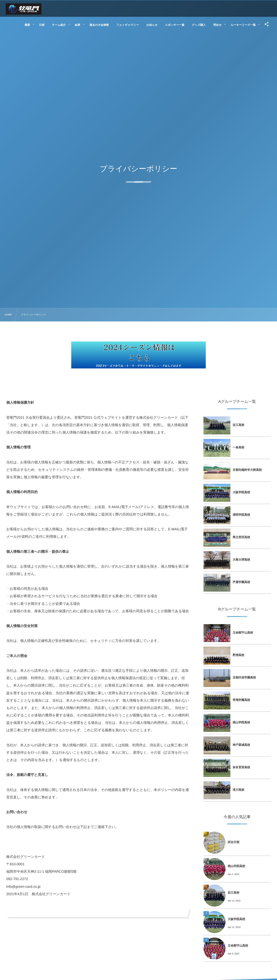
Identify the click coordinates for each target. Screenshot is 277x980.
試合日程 (234, 842)
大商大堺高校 (241, 560)
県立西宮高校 (241, 537)
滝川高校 (238, 790)
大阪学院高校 (241, 492)
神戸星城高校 (241, 745)
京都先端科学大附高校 (247, 470)
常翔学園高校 (241, 700)
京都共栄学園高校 (244, 677)
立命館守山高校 (243, 633)
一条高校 (238, 447)
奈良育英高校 (241, 767)
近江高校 (238, 425)
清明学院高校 (241, 515)
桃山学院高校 (241, 722)
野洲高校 (238, 655)
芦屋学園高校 (241, 582)
